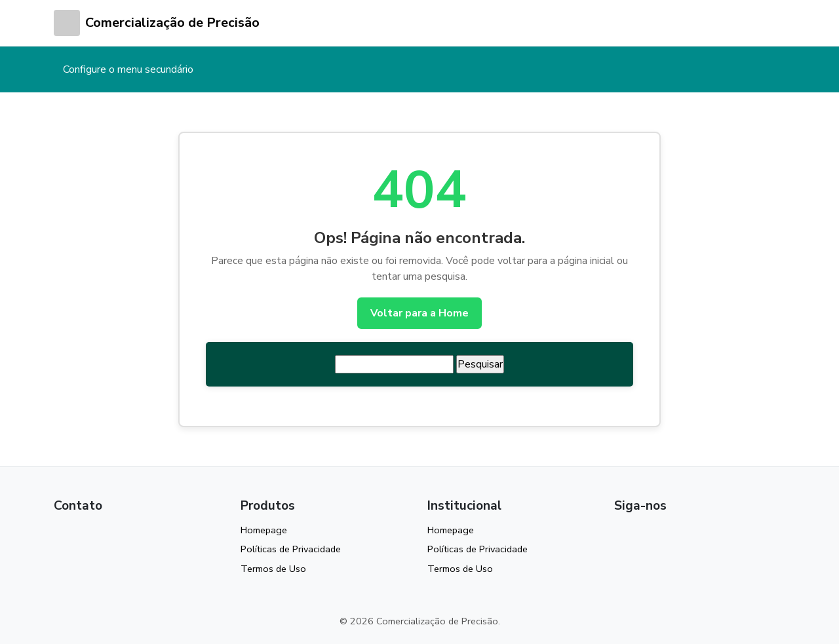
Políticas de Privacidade (291, 549)
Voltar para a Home (419, 313)
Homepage (264, 530)
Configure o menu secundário (128, 69)
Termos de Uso (273, 569)
